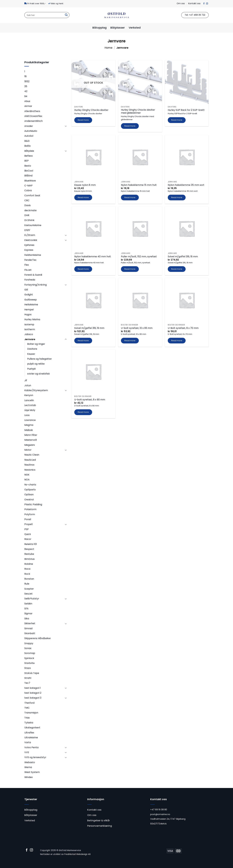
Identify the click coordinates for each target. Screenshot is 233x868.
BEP (27, 161)
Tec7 (27, 683)
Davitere (32, 349)
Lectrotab (30, 405)
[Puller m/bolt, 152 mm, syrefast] (140, 229)
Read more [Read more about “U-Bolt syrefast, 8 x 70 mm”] (177, 341)
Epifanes (29, 245)
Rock (27, 574)
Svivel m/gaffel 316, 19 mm (89, 328)
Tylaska (29, 723)
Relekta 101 (31, 544)
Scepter (29, 589)
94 (26, 96)
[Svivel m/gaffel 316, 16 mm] (187, 229)
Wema (28, 767)
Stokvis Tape (32, 673)
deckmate (30, 210)
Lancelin (29, 400)
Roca (27, 569)
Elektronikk (31, 240)
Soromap (30, 653)
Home (108, 48)
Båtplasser (118, 28)
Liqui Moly (30, 410)
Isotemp (29, 324)
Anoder (29, 126)
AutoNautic (31, 131)
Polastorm (30, 509)
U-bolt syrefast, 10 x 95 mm (137, 328)
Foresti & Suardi (33, 275)
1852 (27, 81)
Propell (28, 524)
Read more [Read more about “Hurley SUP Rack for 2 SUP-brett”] (177, 120)
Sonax (28, 648)
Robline (29, 564)
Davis (27, 205)
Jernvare (30, 339)
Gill (26, 290)
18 (25, 76)
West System (32, 772)
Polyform (30, 514)
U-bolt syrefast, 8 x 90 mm (90, 400)
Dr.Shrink (29, 220)
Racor (28, 539)
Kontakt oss (194, 3)
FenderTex (30, 260)
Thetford (29, 703)
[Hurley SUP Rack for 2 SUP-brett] (187, 82)
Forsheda (30, 280)
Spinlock (29, 658)
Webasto (30, 762)
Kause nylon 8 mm (85, 185)
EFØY (27, 230)
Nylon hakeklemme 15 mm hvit (139, 185)
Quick (28, 534)
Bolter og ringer (36, 344)
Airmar (28, 106)
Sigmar (28, 613)
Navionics (30, 470)
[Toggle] (66, 126)
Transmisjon (31, 713)
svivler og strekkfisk (38, 374)
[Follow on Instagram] (207, 4)
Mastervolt (31, 440)
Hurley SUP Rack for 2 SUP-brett (186, 110)
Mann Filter (31, 435)
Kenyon (29, 395)
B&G (27, 141)
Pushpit (32, 369)
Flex (27, 265)
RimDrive (29, 559)
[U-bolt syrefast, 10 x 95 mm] (140, 300)
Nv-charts (30, 485)
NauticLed (30, 460)
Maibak (29, 430)
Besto (28, 166)
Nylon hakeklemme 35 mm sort (186, 185)
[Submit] (66, 15)
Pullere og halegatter (39, 359)
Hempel (29, 310)
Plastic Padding (33, 504)
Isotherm (30, 329)
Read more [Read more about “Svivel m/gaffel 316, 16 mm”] (177, 269)
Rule (27, 584)
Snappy (29, 643)
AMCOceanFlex (33, 116)
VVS (27, 752)
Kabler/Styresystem (36, 390)
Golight (29, 295)
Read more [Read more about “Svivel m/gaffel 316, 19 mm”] (83, 341)
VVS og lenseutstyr (35, 757)
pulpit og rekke (36, 364)
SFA (26, 609)
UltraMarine (31, 737)
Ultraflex (29, 733)
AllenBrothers (32, 111)
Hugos (28, 314)
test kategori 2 (33, 693)
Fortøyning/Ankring (36, 285)
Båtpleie (29, 151)
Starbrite (29, 663)
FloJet (28, 270)
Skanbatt (30, 633)
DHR (27, 215)
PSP (27, 529)
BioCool (29, 171)
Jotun (28, 385)
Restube (29, 554)
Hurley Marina (32, 319)
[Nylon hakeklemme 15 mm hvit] (140, 157)
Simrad (28, 628)
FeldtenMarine (33, 255)
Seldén (28, 604)
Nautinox (29, 465)
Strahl (28, 678)
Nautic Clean (32, 455)
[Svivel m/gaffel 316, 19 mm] (93, 300)
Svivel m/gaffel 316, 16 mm (183, 257)
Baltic (28, 146)
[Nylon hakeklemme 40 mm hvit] (93, 229)
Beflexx (29, 156)
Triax (27, 718)
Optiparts (30, 490)
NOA (27, 480)
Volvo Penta (31, 747)
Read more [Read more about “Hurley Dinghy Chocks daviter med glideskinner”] (130, 126)
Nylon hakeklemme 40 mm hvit (93, 257)
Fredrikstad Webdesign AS (77, 854)
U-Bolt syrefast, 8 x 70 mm (183, 328)
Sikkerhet (30, 623)
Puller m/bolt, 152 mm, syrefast (139, 257)
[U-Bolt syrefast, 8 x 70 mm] (187, 300)
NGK (27, 475)
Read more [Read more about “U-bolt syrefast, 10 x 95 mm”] (130, 341)
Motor (28, 450)
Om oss (181, 3)
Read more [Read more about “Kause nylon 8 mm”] (83, 197)
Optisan (29, 494)
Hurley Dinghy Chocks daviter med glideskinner (138, 111)
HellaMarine (31, 305)
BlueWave (30, 181)
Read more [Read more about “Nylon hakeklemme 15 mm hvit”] (130, 197)
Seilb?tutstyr (32, 599)
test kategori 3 (33, 698)
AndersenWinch (34, 121)
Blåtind (28, 176)
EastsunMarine (33, 225)
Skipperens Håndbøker (38, 638)
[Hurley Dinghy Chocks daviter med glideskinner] (140, 82)
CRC (27, 200)
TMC (27, 708)
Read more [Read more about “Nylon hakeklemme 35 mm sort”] (177, 197)
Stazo (28, 668)
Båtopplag (99, 28)
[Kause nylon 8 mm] (93, 157)
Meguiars (30, 445)
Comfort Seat (32, 196)
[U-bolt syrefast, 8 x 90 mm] (93, 372)
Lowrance (30, 420)
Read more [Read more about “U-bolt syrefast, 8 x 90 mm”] (83, 412)
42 (26, 91)
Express (29, 250)
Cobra (28, 190)
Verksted (135, 28)
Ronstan (29, 579)
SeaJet (28, 594)
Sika (27, 619)
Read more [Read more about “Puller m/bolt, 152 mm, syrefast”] (130, 269)
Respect (29, 549)
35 (26, 86)
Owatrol (29, 500)
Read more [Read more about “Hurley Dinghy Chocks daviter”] (83, 120)
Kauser (31, 354)
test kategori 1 (33, 688)
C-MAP (28, 186)
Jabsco (29, 334)
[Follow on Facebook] (204, 4)
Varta (28, 742)
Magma (29, 425)
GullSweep (31, 300)
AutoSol (29, 136)
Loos (27, 415)
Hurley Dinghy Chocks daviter (91, 110)
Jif (26, 380)
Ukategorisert (32, 728)
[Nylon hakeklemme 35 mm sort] (187, 157)
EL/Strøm (30, 235)
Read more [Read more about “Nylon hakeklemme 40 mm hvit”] (83, 269)
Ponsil (28, 519)
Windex (29, 777)
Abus (27, 101)
